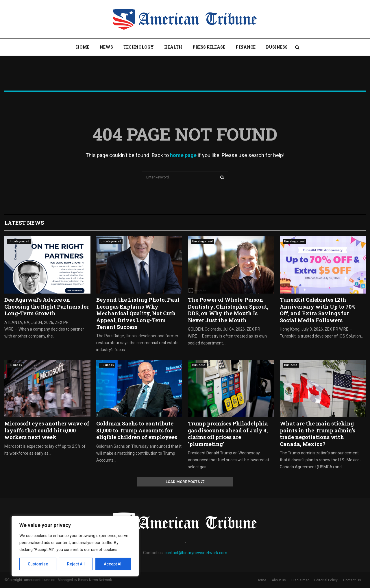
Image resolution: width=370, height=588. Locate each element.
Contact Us (352, 580)
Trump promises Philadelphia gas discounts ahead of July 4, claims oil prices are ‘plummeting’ (228, 434)
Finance (246, 47)
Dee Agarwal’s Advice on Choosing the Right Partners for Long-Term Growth (47, 306)
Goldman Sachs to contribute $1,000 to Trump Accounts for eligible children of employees (137, 430)
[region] (75, 546)
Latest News (24, 223)
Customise (38, 564)
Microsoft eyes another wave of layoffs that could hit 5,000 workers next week (47, 430)
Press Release (209, 47)
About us (279, 580)
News (106, 47)
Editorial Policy (326, 580)
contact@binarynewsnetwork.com (196, 553)
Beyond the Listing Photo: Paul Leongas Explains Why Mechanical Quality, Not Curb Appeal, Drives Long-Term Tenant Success (138, 313)
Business (277, 47)
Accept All (113, 564)
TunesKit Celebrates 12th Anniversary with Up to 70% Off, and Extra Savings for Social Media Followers (318, 310)
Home (83, 47)
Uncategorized (19, 241)
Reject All (76, 564)
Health (173, 47)
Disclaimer (300, 580)
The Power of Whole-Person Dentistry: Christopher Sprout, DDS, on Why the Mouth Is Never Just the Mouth (228, 310)
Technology (139, 47)
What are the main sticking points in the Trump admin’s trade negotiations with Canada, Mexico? (318, 434)
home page (183, 155)
